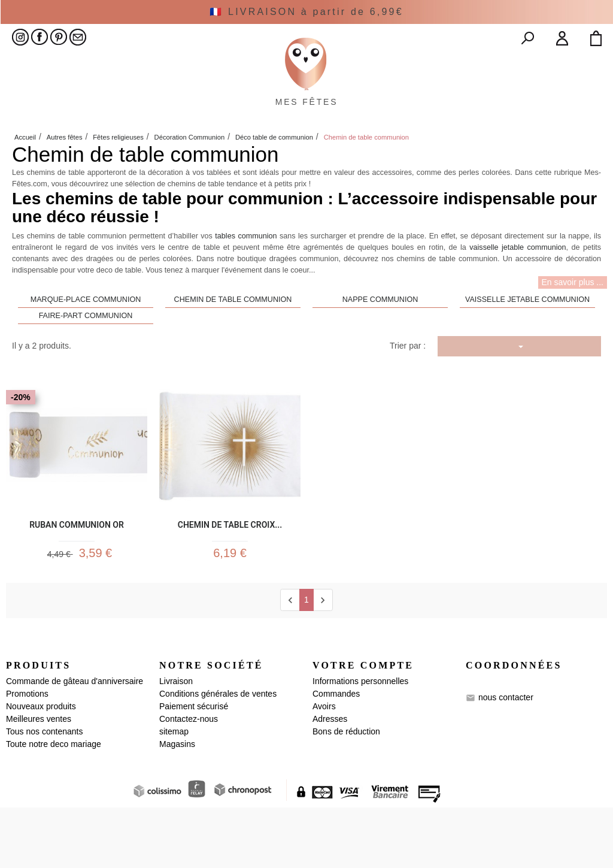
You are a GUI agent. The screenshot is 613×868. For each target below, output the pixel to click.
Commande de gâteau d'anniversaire (75, 742)
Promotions (27, 754)
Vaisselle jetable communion (527, 355)
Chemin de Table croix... (230, 579)
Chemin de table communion (233, 355)
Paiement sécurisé (194, 767)
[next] (323, 660)
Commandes (336, 754)
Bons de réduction (346, 792)
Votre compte (363, 726)
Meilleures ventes (39, 779)
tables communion (246, 291)
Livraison (176, 742)
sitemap (174, 792)
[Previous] (290, 660)
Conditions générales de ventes (218, 754)
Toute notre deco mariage (54, 805)
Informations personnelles (360, 742)
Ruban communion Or (77, 579)
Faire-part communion (86, 371)
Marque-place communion (86, 355)
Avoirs (324, 767)
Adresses (330, 779)
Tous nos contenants (44, 792)
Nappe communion (380, 355)
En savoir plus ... (573, 337)
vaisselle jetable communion (518, 303)
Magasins (177, 805)
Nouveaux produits (41, 767)
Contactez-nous (189, 779)
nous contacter (506, 758)
